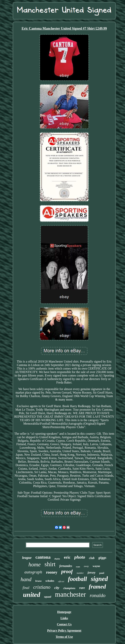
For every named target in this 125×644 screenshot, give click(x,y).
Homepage (64, 612)
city (57, 588)
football (77, 579)
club (92, 558)
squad (48, 597)
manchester (70, 594)
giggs (102, 558)
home (35, 564)
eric (67, 557)
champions (69, 588)
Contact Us (64, 624)
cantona (43, 557)
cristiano (42, 587)
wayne (96, 566)
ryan (78, 567)
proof (67, 571)
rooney (52, 572)
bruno (39, 581)
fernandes (66, 566)
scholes (50, 581)
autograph (33, 572)
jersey (92, 573)
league (27, 558)
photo (80, 557)
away (86, 566)
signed (99, 579)
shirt (50, 564)
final (26, 588)
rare (82, 588)
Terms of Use (64, 637)
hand (26, 579)
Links (64, 618)
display (57, 559)
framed (97, 586)
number (80, 573)
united (32, 595)
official (61, 581)
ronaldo (98, 595)
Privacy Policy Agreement (64, 631)
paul (102, 573)
